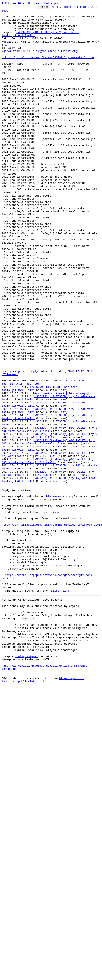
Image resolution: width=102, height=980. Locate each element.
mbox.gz (7, 455)
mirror (88, 8)
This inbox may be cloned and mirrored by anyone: (41, 719)
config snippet (26, 779)
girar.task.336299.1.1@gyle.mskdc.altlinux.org (62, 57)
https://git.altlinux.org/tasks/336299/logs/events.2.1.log (49, 64)
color (74, 8)
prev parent (19, 440)
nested (79, 451)
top (37, 455)
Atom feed (9, 12)
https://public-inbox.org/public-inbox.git (43, 808)
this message (54, 589)
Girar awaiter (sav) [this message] (61, 466)
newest (13, 443)
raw (6, 53)
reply (34, 440)
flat (69, 451)
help (62, 8)
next (5, 440)
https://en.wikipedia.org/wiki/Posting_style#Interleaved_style (52, 623)
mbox (56, 608)
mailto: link (59, 702)
